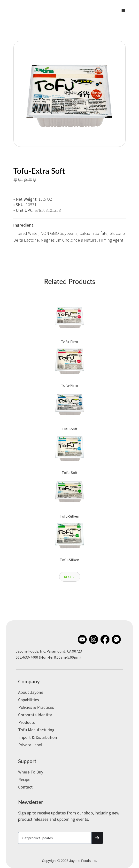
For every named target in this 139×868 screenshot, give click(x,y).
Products (27, 722)
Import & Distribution (38, 737)
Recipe (24, 779)
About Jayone (31, 692)
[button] (124, 11)
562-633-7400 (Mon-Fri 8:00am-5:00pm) (48, 657)
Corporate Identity (35, 715)
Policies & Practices (36, 707)
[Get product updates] (55, 838)
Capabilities (29, 700)
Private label (30, 745)
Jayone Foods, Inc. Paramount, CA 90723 (49, 651)
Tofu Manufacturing (36, 730)
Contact (25, 787)
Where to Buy (31, 772)
